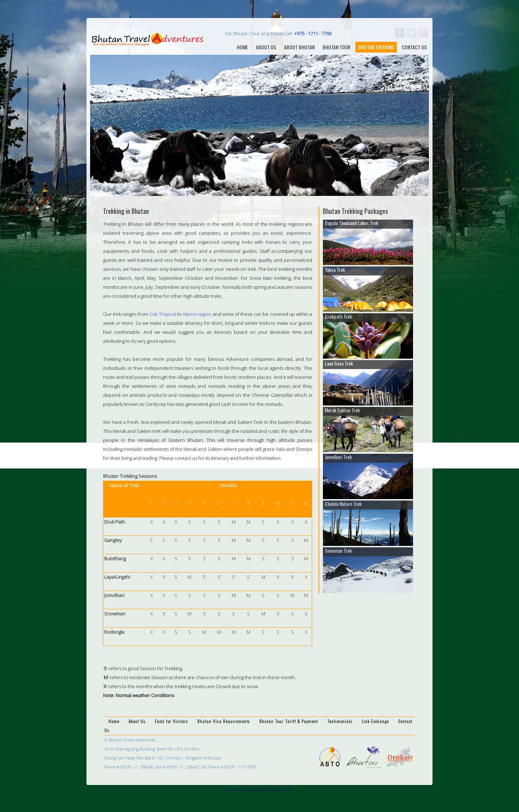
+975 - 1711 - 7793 (313, 33)
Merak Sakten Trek (342, 410)
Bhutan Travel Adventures (148, 39)
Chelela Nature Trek (343, 504)
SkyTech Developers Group (276, 789)
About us (266, 47)
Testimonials (340, 721)
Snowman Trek (338, 550)
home (242, 47)
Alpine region (197, 314)
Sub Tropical (163, 314)
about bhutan (299, 47)
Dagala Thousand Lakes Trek (351, 223)
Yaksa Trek (335, 270)
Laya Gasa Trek (339, 363)
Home (114, 721)
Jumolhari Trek (338, 457)
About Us (137, 721)
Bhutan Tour (336, 47)
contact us (414, 47)
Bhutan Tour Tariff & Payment (289, 721)
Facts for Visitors (172, 721)
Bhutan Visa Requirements (224, 721)
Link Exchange (375, 721)
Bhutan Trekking (376, 47)
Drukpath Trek (338, 316)
